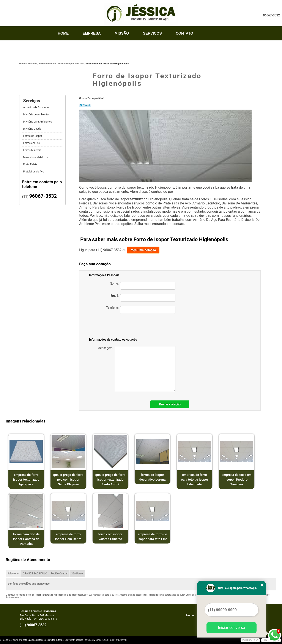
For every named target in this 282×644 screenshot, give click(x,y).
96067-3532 (271, 15)
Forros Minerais (32, 150)
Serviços (152, 33)
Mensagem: (136, 369)
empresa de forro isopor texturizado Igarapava (26, 480)
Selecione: (13, 574)
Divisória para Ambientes (38, 122)
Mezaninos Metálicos (36, 157)
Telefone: (141, 310)
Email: (143, 298)
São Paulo (77, 574)
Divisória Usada (32, 129)
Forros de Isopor (33, 136)
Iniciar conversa (232, 628)
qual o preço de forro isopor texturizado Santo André (110, 480)
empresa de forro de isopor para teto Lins (152, 537)
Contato (184, 33)
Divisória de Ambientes (37, 115)
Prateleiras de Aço (34, 172)
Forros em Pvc (32, 143)
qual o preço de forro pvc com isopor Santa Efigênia (68, 480)
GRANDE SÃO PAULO (35, 574)
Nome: (143, 286)
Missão (122, 33)
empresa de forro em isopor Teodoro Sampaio (237, 480)
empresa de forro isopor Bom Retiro (68, 537)
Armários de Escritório (36, 107)
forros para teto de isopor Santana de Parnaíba (26, 539)
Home (63, 33)
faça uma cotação (143, 250)
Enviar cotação (170, 404)
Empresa (92, 33)
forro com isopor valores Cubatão (110, 537)
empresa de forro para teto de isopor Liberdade (194, 480)
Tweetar (85, 105)
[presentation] (145, 327)
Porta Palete (31, 164)
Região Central (59, 574)
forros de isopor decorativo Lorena (152, 477)
